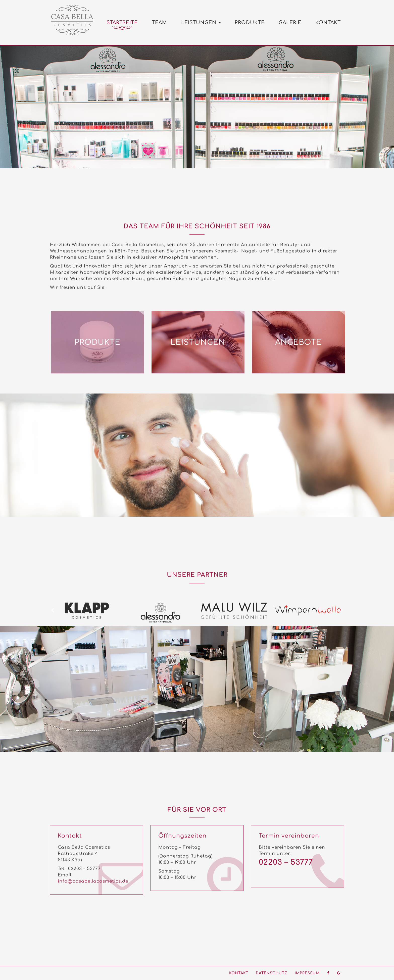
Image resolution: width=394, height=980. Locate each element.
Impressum (307, 973)
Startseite (122, 22)
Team (159, 22)
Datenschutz (272, 973)
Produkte (250, 22)
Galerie (290, 22)
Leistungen (201, 22)
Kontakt (328, 22)
